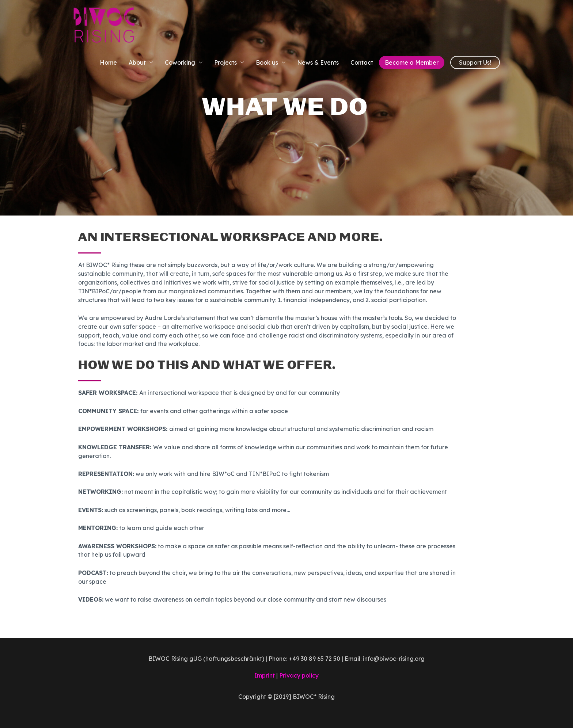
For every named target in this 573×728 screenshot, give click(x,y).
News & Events (318, 62)
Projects (225, 62)
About (137, 62)
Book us (267, 62)
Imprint (265, 675)
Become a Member (412, 62)
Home (108, 62)
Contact (362, 62)
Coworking (180, 62)
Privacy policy (299, 675)
